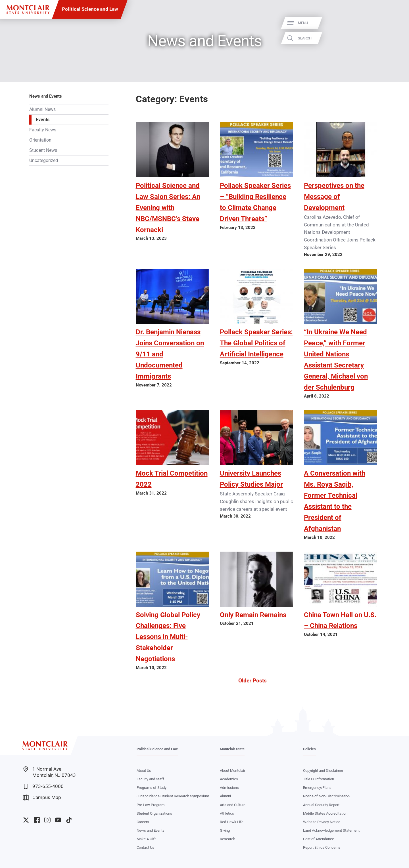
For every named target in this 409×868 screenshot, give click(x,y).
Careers (143, 822)
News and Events (46, 96)
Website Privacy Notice (322, 822)
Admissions (229, 788)
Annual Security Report (321, 805)
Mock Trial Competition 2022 (172, 479)
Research (228, 839)
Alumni (225, 796)
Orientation (40, 140)
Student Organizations (154, 813)
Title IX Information (319, 779)
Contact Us (145, 847)
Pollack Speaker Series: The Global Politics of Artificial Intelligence (256, 343)
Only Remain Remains (253, 615)
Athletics (227, 813)
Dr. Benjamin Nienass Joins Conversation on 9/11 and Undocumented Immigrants (170, 354)
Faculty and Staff (150, 779)
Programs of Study (152, 788)
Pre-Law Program (151, 805)
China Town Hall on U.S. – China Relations (340, 620)
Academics (229, 779)
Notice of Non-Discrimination (326, 796)
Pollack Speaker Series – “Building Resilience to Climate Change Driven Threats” (255, 202)
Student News (43, 150)
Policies (309, 749)
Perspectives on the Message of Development (334, 196)
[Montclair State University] (28, 10)
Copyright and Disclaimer (323, 771)
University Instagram (47, 820)
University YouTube (58, 820)
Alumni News (42, 109)
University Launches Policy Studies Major (251, 479)
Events (43, 120)
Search (396, 38)
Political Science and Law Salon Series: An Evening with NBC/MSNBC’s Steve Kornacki (168, 208)
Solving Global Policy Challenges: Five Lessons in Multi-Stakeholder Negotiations (168, 637)
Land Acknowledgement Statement (331, 830)
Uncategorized (44, 160)
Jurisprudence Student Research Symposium (173, 796)
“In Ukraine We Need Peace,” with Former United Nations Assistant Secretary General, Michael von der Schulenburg (336, 360)
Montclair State (232, 749)
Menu (394, 23)
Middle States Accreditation (325, 813)
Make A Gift (146, 839)
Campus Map (42, 797)
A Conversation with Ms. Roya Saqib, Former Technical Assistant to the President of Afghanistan (335, 501)
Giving (225, 830)
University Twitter (26, 820)
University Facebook (37, 820)
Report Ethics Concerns (322, 847)
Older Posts (253, 681)
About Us (144, 771)
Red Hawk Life (232, 822)
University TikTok (69, 820)
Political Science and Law (90, 9)
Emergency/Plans (317, 788)
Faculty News (43, 130)
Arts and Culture (233, 805)
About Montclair (232, 771)
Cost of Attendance (319, 839)
